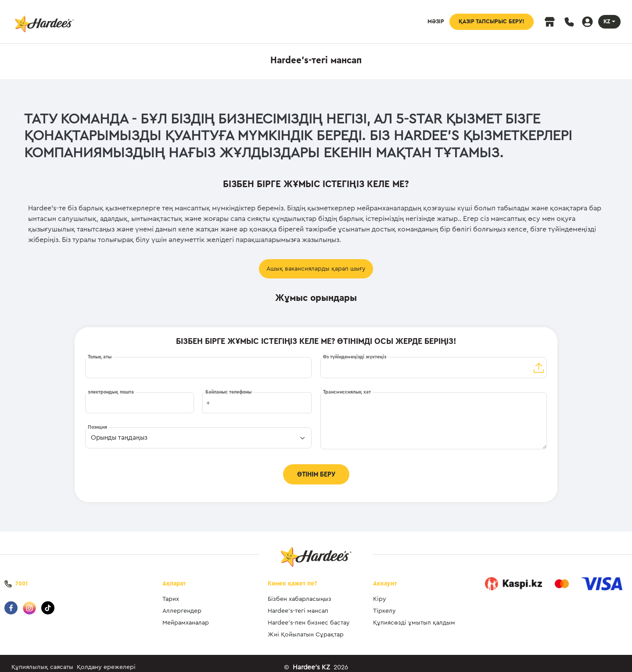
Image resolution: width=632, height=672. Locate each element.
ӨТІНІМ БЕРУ (316, 474)
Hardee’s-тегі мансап (298, 603)
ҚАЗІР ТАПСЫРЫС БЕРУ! (492, 22)
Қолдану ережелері (106, 659)
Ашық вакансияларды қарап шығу (316, 269)
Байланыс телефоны (228, 392)
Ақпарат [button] (174, 576)
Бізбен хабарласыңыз (300, 591)
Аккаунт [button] (385, 576)
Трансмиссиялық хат (347, 392)
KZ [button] (607, 22)
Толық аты (100, 357)
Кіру (380, 591)
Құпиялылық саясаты (42, 659)
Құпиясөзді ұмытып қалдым (414, 615)
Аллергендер (182, 603)
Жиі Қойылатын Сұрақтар (306, 627)
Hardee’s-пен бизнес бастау (309, 615)
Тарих (171, 591)
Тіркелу (384, 603)
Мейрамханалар (186, 615)
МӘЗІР (436, 22)
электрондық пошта (111, 392)
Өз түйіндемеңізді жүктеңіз (355, 357)
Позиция (97, 427)
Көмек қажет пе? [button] (292, 576)
